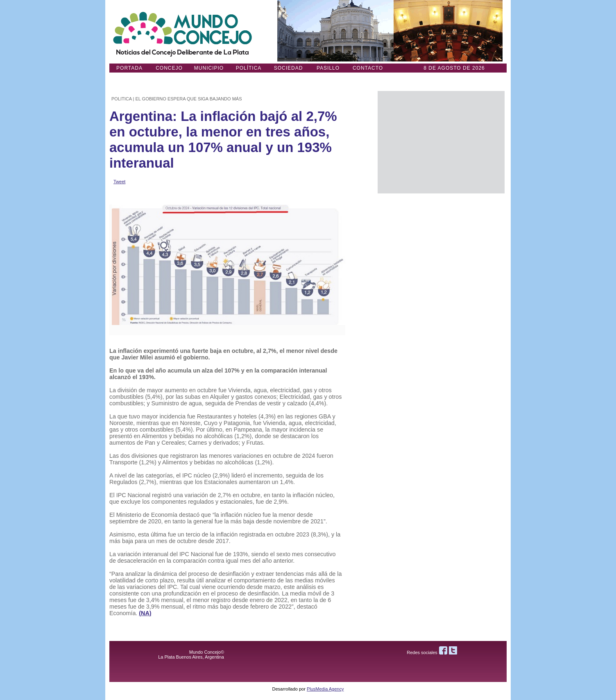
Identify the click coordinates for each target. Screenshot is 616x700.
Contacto (368, 68)
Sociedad (289, 68)
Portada (129, 68)
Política (249, 68)
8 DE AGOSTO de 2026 (454, 68)
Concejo (169, 68)
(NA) (145, 613)
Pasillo (328, 68)
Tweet (119, 182)
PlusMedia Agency (325, 689)
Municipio (209, 68)
